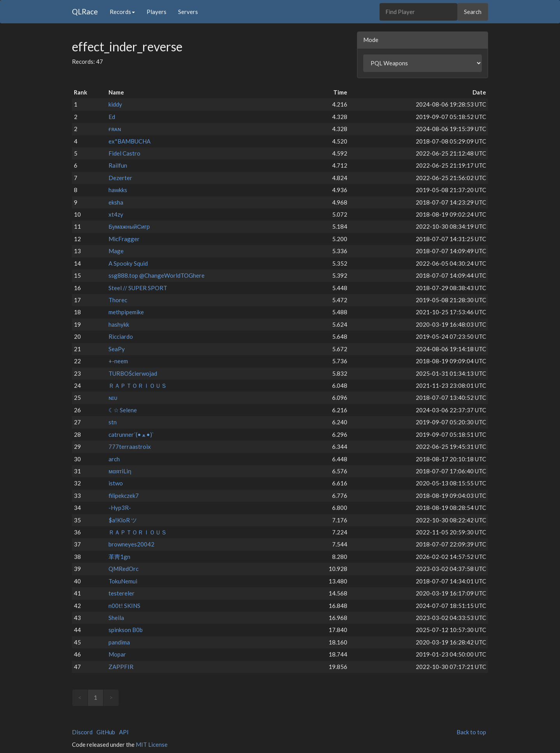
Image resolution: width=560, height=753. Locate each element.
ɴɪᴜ (113, 398)
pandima (119, 642)
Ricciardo (121, 336)
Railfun (118, 165)
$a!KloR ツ (123, 520)
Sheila (116, 618)
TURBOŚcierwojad (133, 373)
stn (113, 422)
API (124, 732)
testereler (122, 593)
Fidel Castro (124, 153)
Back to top (471, 732)
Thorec (118, 300)
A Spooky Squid (128, 263)
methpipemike (126, 312)
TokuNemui (123, 581)
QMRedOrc (123, 569)
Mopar (117, 654)
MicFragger (124, 239)
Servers (188, 12)
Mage (116, 251)
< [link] (80, 697)
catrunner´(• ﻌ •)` (131, 434)
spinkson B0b (126, 630)
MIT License (152, 744)
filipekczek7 (124, 496)
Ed (112, 117)
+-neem (118, 361)
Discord (82, 732)
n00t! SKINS (124, 606)
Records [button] (122, 12)
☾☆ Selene (123, 410)
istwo (116, 483)
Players (157, 12)
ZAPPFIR (121, 667)
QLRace (85, 11)
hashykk (119, 324)
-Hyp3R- (120, 508)
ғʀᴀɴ (115, 129)
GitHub (106, 732)
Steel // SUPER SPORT (138, 288)
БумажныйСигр (129, 226)
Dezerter (120, 178)
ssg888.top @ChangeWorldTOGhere (157, 275)
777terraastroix (130, 447)
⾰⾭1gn (119, 557)
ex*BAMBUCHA (129, 141)
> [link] (111, 697)
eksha (116, 202)
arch (114, 459)
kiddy (115, 104)
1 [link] (95, 697)
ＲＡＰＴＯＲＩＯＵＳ (138, 385)
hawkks (118, 190)
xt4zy (116, 214)
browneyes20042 (131, 544)
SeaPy (117, 349)
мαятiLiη (120, 471)
